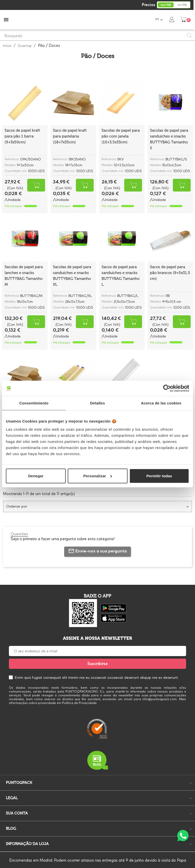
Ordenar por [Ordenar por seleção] (97, 506)
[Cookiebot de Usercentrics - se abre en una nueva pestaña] (167, 388)
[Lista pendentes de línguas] (161, 19)
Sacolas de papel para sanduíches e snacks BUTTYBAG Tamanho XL (72, 276)
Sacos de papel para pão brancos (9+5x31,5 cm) (170, 273)
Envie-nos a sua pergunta (97, 551)
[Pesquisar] (97, 36)
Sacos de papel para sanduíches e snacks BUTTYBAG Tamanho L (121, 276)
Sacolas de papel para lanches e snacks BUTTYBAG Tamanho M (24, 276)
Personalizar (98, 476)
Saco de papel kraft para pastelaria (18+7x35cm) (70, 136)
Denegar (36, 476)
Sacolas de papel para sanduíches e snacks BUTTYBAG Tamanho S (169, 139)
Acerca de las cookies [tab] (161, 403)
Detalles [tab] (97, 403)
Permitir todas (159, 476)
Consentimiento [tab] (34, 403)
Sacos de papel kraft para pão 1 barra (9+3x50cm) (22, 136)
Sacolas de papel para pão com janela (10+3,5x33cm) (121, 136)
